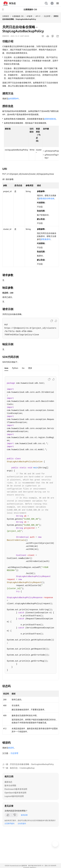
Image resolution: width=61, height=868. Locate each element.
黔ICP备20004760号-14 (36, 866)
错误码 (11, 748)
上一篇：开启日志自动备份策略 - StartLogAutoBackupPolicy (28, 764)
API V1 (38, 16)
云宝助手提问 (9, 824)
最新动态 (8, 782)
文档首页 (6, 16)
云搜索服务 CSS (18, 16)
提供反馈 (24, 815)
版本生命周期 (10, 785)
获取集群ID (46, 239)
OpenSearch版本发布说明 (15, 793)
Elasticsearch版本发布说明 (16, 789)
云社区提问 (22, 824)
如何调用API (13, 99)
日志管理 (47, 16)
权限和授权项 (50, 119)
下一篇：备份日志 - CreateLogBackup (18, 768)
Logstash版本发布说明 (14, 796)
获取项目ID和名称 (47, 199)
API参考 (29, 16)
